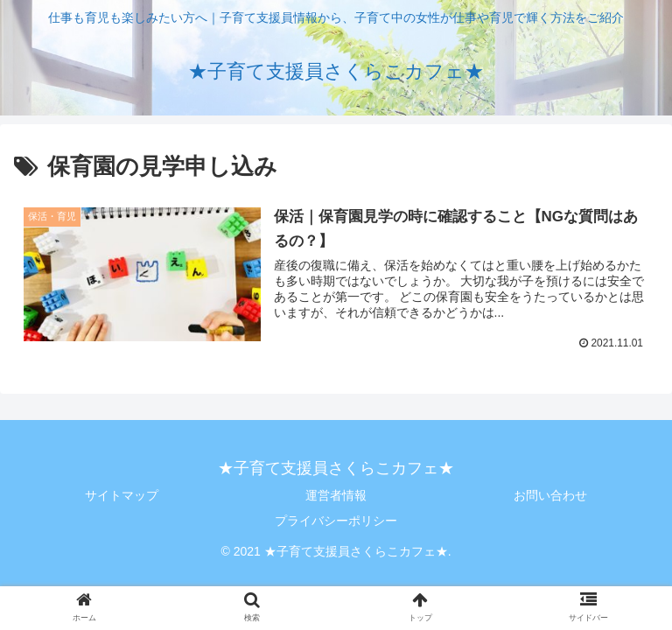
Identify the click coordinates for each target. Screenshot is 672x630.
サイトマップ (122, 495)
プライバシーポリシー (336, 521)
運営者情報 (336, 495)
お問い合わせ (550, 495)
